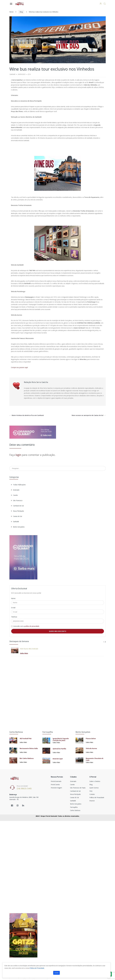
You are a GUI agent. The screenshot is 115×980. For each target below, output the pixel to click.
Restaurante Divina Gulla (29, 748)
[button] (105, 4)
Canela (14, 495)
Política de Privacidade (97, 797)
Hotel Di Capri (58, 759)
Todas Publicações (18, 485)
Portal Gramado (56, 781)
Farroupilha (74, 807)
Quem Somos (94, 788)
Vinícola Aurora (91, 748)
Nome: (13, 598)
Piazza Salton (91, 739)
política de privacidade (32, 626)
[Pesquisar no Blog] (58, 468)
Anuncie (92, 801)
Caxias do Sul (17, 516)
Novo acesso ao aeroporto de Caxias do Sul (89, 415)
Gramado (15, 490)
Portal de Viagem (56, 788)
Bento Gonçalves (18, 527)
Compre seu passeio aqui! (19, 367)
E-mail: (13, 608)
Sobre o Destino (95, 781)
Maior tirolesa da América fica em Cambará (27, 415)
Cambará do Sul (17, 506)
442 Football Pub (26, 739)
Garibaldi (15, 522)
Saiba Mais (24, 653)
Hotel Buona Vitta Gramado (29, 649)
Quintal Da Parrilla (59, 749)
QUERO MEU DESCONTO (58, 631)
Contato (92, 794)
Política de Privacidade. (37, 968)
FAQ (91, 791)
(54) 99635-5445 (24, 788)
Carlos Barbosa (75, 810)
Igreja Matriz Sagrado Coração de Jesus (61, 739)
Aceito (56, 973)
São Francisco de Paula (78, 788)
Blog (21, 12)
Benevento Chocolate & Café (94, 759)
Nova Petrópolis (17, 511)
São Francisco (17, 500)
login (18, 455)
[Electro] (20, 4)
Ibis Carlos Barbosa (27, 758)
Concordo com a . (27, 626)
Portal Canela (55, 785)
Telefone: (14, 617)
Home (11, 12)
